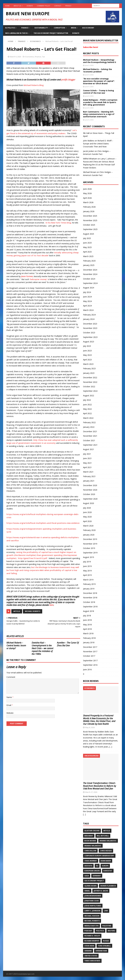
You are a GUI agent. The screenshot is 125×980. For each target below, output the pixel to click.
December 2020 (90, 485)
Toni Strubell (104, 946)
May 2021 (87, 463)
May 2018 (87, 625)
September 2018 (90, 607)
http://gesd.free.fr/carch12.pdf (33, 558)
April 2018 (87, 629)
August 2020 (89, 503)
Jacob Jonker (89, 151)
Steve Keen (89, 946)
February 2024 (89, 315)
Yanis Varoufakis (92, 961)
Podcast (88, 931)
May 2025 (87, 247)
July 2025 (87, 238)
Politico (100, 931)
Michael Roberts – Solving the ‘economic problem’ (97, 70)
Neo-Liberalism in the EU (16, 33)
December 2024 (90, 270)
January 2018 (89, 642)
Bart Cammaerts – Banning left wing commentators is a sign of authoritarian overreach (99, 114)
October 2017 (89, 656)
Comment (11, 677)
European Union (92, 871)
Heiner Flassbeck (108, 886)
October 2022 (89, 386)
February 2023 (89, 368)
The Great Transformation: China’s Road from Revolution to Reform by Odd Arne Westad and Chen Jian (100, 786)
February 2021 (89, 476)
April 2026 (87, 198)
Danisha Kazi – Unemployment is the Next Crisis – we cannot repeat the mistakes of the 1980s (42, 648)
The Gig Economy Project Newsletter (51, 33)
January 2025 (89, 265)
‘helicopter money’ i (39, 279)
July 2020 (87, 508)
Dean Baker (106, 861)
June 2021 (87, 458)
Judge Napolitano (93, 906)
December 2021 (90, 431)
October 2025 (89, 225)
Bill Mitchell (103, 836)
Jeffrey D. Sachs (101, 891)
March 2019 (88, 580)
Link (106, 911)
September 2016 (90, 665)
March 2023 (88, 364)
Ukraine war (101, 951)
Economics (30, 57)
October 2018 (89, 602)
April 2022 (87, 413)
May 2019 (87, 571)
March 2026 (88, 202)
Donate (30, 6)
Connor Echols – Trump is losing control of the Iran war (99, 92)
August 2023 (89, 342)
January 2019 (89, 589)
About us (17, 6)
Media (74, 28)
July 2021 (87, 454)
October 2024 (89, 279)
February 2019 (89, 584)
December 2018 (90, 593)
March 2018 (88, 633)
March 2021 (88, 472)
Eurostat (108, 871)
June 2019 (87, 566)
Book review (90, 841)
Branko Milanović (93, 846)
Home (7, 6)
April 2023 (87, 360)
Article (17, 611)
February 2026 (89, 207)
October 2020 (89, 494)
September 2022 (90, 391)
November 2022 (90, 382)
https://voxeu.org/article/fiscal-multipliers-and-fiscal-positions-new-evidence (43, 523)
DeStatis (88, 866)
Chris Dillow (90, 851)
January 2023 (89, 373)
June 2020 (87, 512)
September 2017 (90, 660)
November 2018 (90, 598)
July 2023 (87, 346)
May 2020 (87, 517)
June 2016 (87, 669)
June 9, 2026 (89, 65)
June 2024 (87, 297)
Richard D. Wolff (92, 936)
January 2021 (89, 481)
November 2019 (90, 544)
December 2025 (90, 216)
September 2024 (90, 283)
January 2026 (89, 211)
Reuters (111, 931)
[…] (111, 747)
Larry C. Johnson (92, 911)
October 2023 (89, 333)
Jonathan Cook (92, 901)
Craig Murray (91, 861)
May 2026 (87, 193)
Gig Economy (88, 28)
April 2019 (87, 575)
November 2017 (90, 651)
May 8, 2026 (90, 727)
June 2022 (87, 405)
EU (97, 866)
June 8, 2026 (89, 96)
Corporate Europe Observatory (99, 856)
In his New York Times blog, (59, 223)
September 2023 (90, 337)
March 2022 (88, 418)
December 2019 (90, 539)
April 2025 (87, 252)
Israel (87, 891)
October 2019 (89, 548)
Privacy (68, 6)
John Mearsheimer (93, 896)
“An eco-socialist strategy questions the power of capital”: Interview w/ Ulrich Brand (99, 81)
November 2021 (90, 436)
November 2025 (90, 220)
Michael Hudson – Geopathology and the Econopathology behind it (100, 61)
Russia (106, 941)
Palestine (107, 926)
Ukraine (88, 951)
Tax (43, 57)
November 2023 (90, 328)
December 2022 (90, 377)
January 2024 (89, 319)
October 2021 (89, 440)
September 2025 (90, 229)
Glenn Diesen (90, 886)
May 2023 (87, 355)
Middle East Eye (91, 926)
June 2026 (87, 189)
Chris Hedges (106, 851)
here (51, 605)
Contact (58, 6)
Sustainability (41, 28)
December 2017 (90, 647)
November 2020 (90, 490)
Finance (25, 28)
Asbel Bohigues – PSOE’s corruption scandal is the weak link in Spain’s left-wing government (100, 102)
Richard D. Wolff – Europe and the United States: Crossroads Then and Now (98, 144)
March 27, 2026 (91, 792)
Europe (105, 866)
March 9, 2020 (16, 57)
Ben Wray (89, 836)
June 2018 (87, 620)
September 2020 (90, 499)
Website (10, 713)
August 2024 (89, 288)
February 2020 (89, 530)
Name (9, 697)
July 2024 (87, 292)
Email (9, 705)
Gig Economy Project (94, 881)
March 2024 (88, 310)
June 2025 (87, 243)
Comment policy (43, 6)
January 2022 (89, 427)
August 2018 (89, 611)
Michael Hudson (92, 916)
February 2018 (89, 638)
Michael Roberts (33, 611)
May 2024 (87, 301)
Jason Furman (27, 276)
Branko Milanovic (108, 841)
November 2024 (90, 274)
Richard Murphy (92, 941)
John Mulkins (89, 141)
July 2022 (87, 400)
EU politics (10, 28)
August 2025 (89, 234)
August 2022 (89, 396)
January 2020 (89, 535)
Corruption (59, 28)
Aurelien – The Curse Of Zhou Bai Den (68, 644)
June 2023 (87, 351)
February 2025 (89, 261)
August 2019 (89, 557)
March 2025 (88, 256)
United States (91, 956)
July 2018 (87, 616)
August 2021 (89, 449)
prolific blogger (68, 80)
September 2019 (90, 553)
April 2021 (87, 467)
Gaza (87, 876)
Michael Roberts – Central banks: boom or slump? (16, 645)
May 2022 (87, 409)
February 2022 (89, 422)
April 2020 (87, 521)
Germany (97, 876)
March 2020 (88, 526)
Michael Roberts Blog (34, 85)
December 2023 (90, 324)
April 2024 (87, 306)
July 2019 (87, 562)
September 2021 (90, 445)
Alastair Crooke (92, 831)
